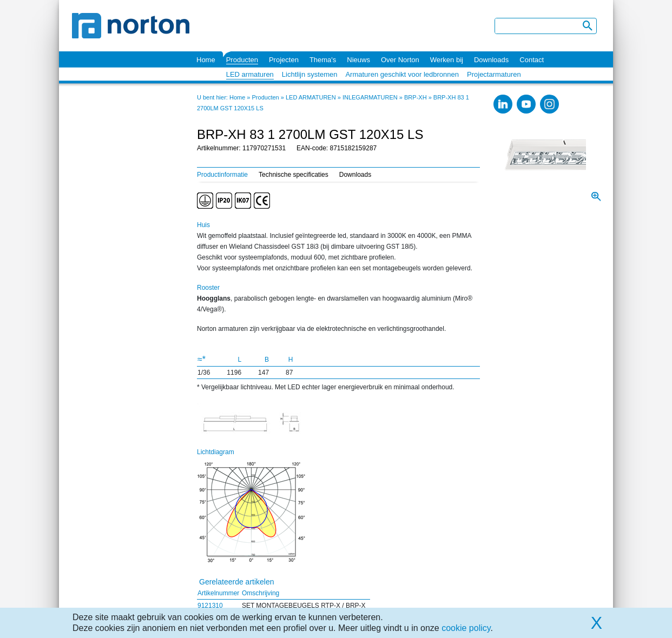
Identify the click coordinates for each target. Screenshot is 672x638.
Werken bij (447, 60)
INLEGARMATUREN (370, 97)
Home (206, 60)
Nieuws (358, 60)
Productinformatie (222, 175)
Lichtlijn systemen (310, 74)
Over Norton (400, 60)
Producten (242, 60)
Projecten (284, 60)
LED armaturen (250, 74)
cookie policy (466, 628)
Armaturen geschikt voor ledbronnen (402, 74)
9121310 (210, 606)
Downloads (491, 60)
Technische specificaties (294, 175)
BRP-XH (416, 97)
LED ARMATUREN (311, 97)
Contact (532, 60)
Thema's (323, 60)
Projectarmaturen (494, 74)
